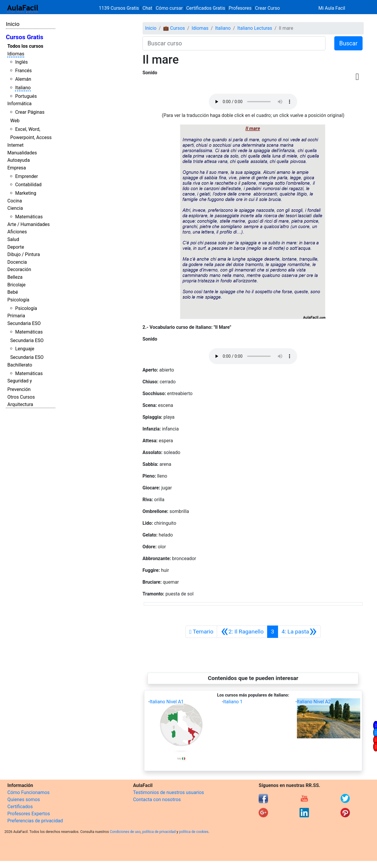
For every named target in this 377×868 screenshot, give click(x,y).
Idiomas (16, 54)
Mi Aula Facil (332, 8)
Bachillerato (20, 365)
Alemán (23, 79)
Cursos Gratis (25, 37)
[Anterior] (242, 632)
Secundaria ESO (24, 323)
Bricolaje (16, 285)
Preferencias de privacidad (35, 821)
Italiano (23, 88)
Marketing (25, 193)
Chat (147, 8)
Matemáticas (29, 217)
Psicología (18, 300)
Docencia (17, 262)
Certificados (20, 807)
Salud (13, 239)
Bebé (13, 292)
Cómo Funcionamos (28, 792)
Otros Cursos (21, 397)
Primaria (16, 316)
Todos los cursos (25, 46)
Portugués (26, 96)
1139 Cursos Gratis (120, 8)
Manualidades (22, 153)
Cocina (15, 201)
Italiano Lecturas (255, 28)
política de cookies (194, 832)
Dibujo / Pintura (24, 254)
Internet (15, 145)
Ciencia (15, 208)
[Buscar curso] (234, 43)
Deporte (16, 247)
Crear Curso (267, 8)
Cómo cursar (169, 8)
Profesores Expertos (29, 814)
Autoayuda (19, 160)
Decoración (19, 269)
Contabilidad (28, 185)
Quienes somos (24, 799)
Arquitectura (20, 404)
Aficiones (17, 232)
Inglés (21, 62)
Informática (19, 104)
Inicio (13, 24)
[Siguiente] (299, 632)
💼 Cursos (174, 28)
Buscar (348, 43)
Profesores (240, 8)
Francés (23, 71)
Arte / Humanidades (29, 224)
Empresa (17, 168)
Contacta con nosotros (157, 799)
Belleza (15, 277)
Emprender (27, 176)
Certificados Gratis (206, 8)
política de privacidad (159, 832)
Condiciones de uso (125, 832)
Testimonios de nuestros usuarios (169, 792)
